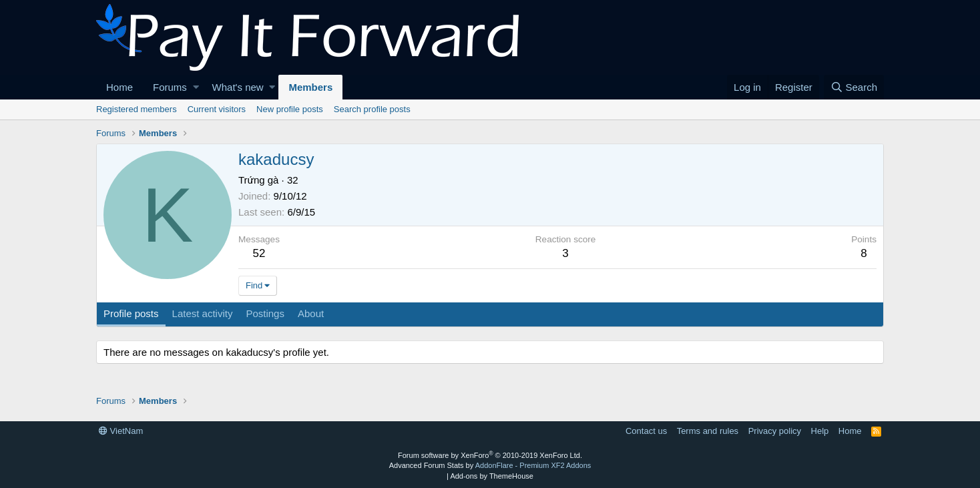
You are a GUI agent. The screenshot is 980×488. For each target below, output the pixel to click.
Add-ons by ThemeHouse (492, 476)
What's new (238, 87)
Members (310, 87)
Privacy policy (775, 431)
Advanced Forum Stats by (490, 465)
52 (259, 253)
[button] (196, 87)
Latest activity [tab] (203, 313)
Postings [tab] (265, 313)
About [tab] (311, 313)
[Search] (854, 87)
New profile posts (290, 109)
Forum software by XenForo (490, 455)
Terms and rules (708, 431)
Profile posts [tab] (131, 313)
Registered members (137, 109)
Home (119, 87)
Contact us (646, 431)
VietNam (121, 431)
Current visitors (217, 109)
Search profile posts (372, 109)
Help (820, 431)
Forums (170, 87)
